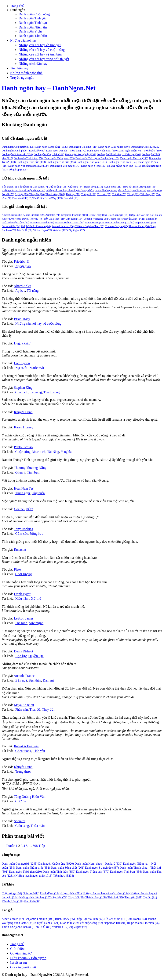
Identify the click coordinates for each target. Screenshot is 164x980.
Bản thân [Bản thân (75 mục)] (9, 187)
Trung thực (23, 771)
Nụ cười (21, 368)
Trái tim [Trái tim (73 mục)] (119, 194)
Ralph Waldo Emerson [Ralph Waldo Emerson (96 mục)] (36, 226)
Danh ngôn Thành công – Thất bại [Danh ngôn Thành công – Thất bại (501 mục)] (119, 154)
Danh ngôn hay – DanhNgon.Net (49, 88)
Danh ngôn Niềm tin (33, 27)
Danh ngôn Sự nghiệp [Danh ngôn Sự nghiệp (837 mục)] (80, 154)
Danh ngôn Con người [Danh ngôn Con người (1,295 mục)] (18, 147)
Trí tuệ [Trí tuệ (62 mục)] (133, 194)
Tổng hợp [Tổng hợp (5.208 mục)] (63, 876)
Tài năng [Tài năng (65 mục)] (148, 194)
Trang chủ (17, 6)
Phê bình (21, 623)
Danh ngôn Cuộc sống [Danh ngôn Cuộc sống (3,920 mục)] (52, 147)
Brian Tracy (22, 319)
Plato (17, 569)
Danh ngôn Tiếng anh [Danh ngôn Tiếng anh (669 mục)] (60, 158)
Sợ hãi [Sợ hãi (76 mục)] (8, 194)
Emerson (20, 550)
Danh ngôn (18, 10)
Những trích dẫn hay (33, 64)
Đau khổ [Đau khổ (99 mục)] (71, 198)
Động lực (36, 534)
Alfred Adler (22, 286)
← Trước (8, 846)
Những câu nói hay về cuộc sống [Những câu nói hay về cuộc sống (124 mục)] (23, 190)
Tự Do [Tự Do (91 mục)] (35, 198)
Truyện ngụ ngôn (22, 78)
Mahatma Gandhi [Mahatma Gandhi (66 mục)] (42, 223)
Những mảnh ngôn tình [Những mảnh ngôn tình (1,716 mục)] (124, 166)
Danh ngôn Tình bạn (33, 23)
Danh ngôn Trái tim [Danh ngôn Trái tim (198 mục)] (134, 158)
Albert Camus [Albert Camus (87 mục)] (12, 215)
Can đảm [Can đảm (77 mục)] (40, 187)
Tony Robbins (23, 529)
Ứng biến (38, 493)
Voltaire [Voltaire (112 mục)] (60, 230)
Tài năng (33, 291)
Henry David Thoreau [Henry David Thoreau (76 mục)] (29, 219)
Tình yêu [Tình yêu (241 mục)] (134, 897)
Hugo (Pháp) (23, 343)
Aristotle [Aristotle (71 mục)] (53, 215)
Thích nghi (23, 493)
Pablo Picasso (23, 447)
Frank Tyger (22, 594)
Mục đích (39, 452)
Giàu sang (22, 826)
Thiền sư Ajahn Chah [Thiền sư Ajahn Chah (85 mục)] (90, 226)
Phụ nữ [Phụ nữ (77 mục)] (125, 190)
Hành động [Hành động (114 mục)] (94, 187)
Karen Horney (24, 427)
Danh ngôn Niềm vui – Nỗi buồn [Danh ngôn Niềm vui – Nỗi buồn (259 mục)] (140, 151)
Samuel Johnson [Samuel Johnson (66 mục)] (63, 226)
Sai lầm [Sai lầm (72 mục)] (139, 190)
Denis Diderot (23, 651)
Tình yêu (39, 751)
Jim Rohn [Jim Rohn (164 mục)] (75, 219)
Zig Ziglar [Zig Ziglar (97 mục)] (77, 230)
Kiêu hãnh (22, 599)
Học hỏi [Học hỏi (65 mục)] (130, 187)
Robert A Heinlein (26, 746)
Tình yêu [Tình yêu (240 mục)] (20, 198)
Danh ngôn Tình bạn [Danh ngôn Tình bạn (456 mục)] (61, 162)
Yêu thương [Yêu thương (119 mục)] (53, 198)
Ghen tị (20, 472)
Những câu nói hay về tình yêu (40, 45)
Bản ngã (21, 680)
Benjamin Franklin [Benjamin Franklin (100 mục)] (74, 215)
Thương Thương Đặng (30, 468)
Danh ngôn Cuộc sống (34, 14)
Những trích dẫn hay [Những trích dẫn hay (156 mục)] (102, 190)
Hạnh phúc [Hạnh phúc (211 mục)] (113, 187)
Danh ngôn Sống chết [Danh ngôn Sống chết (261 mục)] (49, 154)
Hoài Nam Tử (24, 488)
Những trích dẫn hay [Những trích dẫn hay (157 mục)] (35, 897)
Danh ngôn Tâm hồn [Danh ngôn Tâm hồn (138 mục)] (31, 162)
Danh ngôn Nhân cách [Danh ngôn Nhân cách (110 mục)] (102, 151)
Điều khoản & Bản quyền (28, 958)
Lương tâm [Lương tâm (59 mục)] (147, 187)
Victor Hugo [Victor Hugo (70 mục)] (43, 230)
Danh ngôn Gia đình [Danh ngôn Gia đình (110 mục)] (83, 147)
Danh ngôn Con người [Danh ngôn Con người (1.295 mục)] (20, 864)
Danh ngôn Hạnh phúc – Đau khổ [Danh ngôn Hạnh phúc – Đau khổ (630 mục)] (23, 151)
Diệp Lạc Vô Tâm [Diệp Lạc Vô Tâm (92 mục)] (142, 215)
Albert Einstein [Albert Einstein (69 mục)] (34, 215)
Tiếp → (44, 846)
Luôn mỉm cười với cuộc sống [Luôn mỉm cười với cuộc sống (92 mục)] (82, 923)
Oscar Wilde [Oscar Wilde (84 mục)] (11, 226)
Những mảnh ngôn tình (26, 73)
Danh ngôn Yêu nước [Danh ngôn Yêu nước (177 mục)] (65, 166)
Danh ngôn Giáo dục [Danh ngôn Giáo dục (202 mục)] (145, 147)
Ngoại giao (23, 266)
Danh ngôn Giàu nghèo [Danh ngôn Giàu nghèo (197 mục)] (114, 147)
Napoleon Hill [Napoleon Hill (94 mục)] (145, 223)
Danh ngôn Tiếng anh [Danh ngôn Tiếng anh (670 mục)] (93, 872)
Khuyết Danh (23, 412)
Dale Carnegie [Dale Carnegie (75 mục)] (118, 215)
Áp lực (20, 291)
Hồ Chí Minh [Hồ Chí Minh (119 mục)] (55, 219)
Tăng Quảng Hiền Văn (30, 797)
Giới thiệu (17, 949)
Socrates (20, 821)
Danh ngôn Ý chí (30, 31)
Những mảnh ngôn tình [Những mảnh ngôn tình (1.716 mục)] (34, 876)
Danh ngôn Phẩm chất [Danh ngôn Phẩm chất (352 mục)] (17, 154)
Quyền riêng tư (21, 953)
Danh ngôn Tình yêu (33, 18)
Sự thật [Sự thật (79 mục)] (22, 194)
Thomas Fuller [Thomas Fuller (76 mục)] (139, 226)
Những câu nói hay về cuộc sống (42, 50)
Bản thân (35, 680)
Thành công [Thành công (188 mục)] (55, 194)
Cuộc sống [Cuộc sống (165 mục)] (58, 187)
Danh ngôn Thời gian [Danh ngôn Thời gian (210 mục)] (25, 872)
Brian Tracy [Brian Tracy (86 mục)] (98, 215)
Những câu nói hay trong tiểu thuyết (44, 59)
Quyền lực (36, 656)
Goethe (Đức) (24, 509)
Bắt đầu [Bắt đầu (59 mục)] (25, 187)
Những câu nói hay (23, 40)
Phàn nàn (21, 709)
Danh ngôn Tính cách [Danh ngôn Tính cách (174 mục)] (122, 162)
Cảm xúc (21, 534)
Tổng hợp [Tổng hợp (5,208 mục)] (18, 170)
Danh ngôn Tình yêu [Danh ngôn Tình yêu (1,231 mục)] (92, 162)
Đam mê (49, 680)
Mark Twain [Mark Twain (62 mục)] (94, 223)
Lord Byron (22, 363)
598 (35, 846)
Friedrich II (22, 261)
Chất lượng (23, 574)
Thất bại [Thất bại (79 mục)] (73, 194)
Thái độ (35, 709)
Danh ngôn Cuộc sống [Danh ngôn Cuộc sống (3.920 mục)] (56, 864)
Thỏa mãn (37, 826)
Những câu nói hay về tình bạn (40, 54)
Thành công (52, 392)
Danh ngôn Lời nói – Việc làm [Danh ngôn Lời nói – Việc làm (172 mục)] (66, 151)
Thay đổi (48, 709)
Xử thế (36, 599)
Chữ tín (21, 801)
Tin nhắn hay (19, 68)
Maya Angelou (24, 705)
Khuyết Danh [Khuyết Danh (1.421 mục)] (47, 923)
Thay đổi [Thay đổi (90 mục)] (37, 194)
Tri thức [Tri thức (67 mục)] (104, 194)
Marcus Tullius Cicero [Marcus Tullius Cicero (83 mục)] (70, 223)
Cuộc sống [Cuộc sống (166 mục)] (12, 893)
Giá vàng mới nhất (23, 967)
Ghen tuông (23, 751)
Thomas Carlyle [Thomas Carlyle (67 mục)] (116, 226)
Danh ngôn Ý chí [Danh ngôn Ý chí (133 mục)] (94, 166)
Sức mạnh (36, 623)
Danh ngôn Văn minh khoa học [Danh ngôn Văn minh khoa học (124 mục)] (29, 166)
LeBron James (24, 618)
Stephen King (23, 388)
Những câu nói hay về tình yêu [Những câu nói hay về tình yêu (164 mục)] (66, 190)
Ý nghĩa (66, 452)
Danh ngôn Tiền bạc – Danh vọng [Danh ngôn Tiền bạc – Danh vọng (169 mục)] (97, 158)
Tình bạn (33, 472)
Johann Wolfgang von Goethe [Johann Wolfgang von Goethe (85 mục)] (103, 219)
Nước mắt (37, 368)
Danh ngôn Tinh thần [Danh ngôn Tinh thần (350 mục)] (29, 158)
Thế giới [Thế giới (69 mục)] (89, 194)
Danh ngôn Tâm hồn (33, 36)
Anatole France (24, 676)
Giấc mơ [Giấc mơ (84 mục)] (76, 187)
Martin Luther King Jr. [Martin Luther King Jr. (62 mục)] (119, 223)
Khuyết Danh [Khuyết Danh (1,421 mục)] (134, 219)
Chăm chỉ (22, 392)
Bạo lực (21, 656)
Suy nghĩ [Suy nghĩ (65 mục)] (154, 190)
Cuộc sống (23, 452)
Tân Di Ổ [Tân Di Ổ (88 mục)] (25, 230)
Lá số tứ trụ (19, 963)
